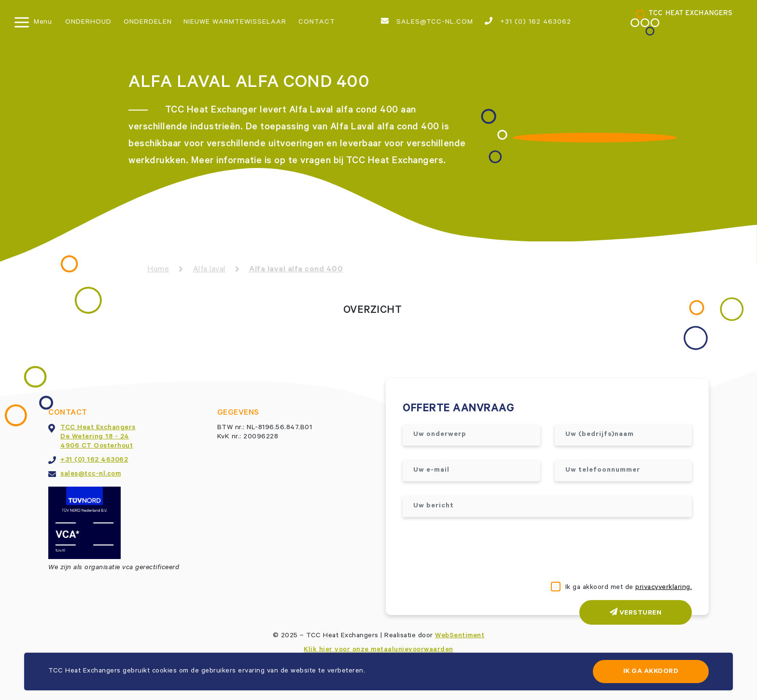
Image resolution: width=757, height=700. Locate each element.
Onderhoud (88, 23)
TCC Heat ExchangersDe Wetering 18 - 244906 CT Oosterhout (98, 437)
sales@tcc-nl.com (427, 22)
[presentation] (476, 550)
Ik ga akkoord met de (629, 588)
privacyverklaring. (664, 588)
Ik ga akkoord (651, 672)
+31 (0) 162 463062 (528, 22)
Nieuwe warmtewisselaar (235, 23)
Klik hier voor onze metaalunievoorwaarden (378, 650)
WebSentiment (460, 636)
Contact (317, 23)
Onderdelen (148, 23)
